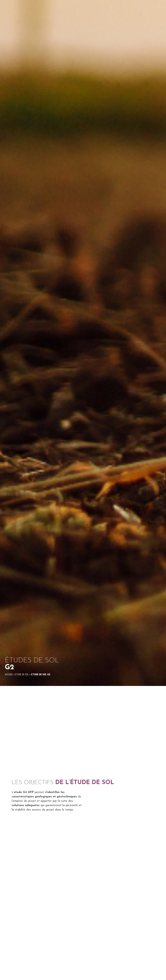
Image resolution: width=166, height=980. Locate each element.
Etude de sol (22, 674)
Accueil (9, 674)
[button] (160, 7)
